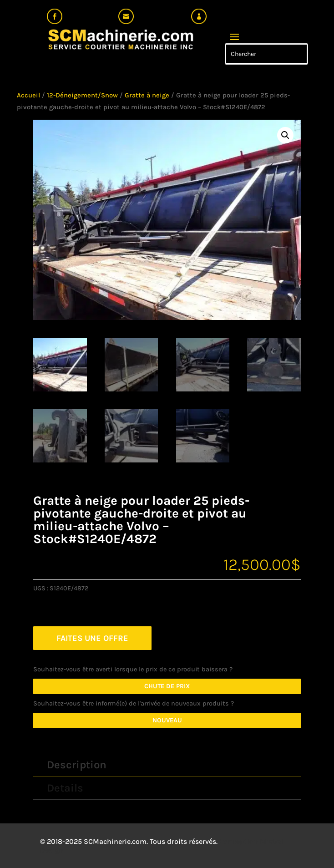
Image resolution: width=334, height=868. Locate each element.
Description (77, 765)
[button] (285, 135)
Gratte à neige (147, 95)
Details (65, 788)
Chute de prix (167, 686)
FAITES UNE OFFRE (92, 638)
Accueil (28, 95)
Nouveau (167, 720)
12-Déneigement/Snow (82, 95)
